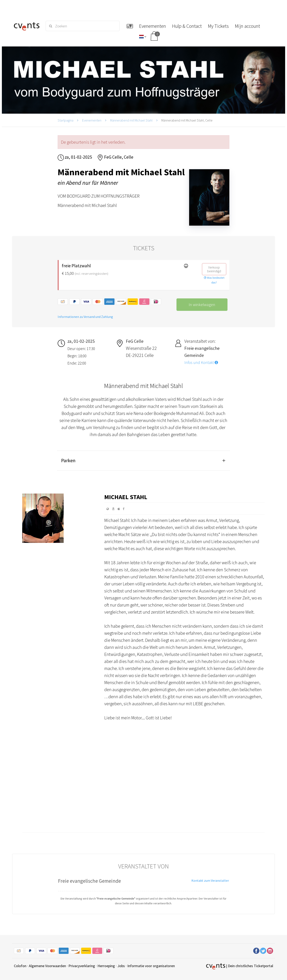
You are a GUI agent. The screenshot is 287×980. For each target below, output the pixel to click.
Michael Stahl (126, 497)
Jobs (121, 966)
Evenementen (92, 120)
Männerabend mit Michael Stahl (131, 120)
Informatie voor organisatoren (151, 966)
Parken (68, 460)
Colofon (20, 966)
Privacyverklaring (82, 966)
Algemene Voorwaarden (47, 966)
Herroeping (106, 966)
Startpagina (66, 120)
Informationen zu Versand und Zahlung (85, 317)
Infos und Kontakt (201, 362)
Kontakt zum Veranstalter (210, 880)
